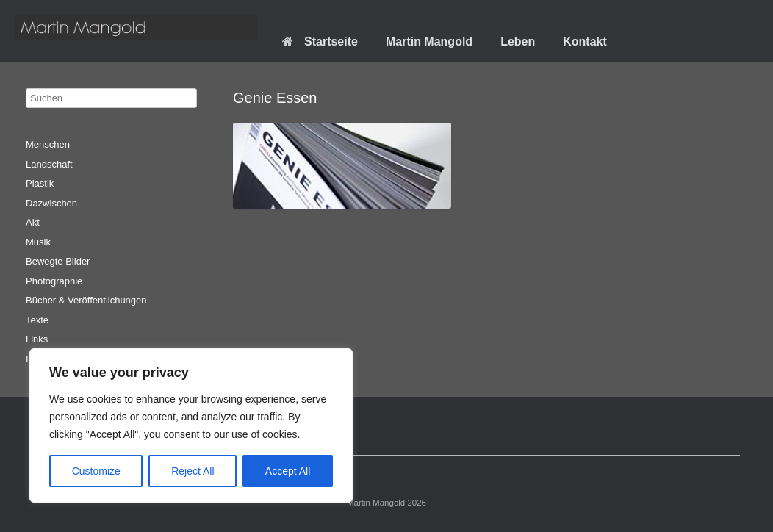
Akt (33, 222)
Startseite (320, 42)
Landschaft (49, 164)
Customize (96, 471)
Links (37, 339)
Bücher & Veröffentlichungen (86, 300)
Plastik (40, 183)
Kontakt (585, 42)
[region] (191, 425)
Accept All (288, 471)
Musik (38, 242)
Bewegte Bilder (58, 261)
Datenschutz (60, 446)
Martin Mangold (429, 42)
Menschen (48, 144)
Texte (37, 320)
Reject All (193, 471)
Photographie (54, 281)
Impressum (57, 465)
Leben (518, 42)
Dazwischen (51, 203)
